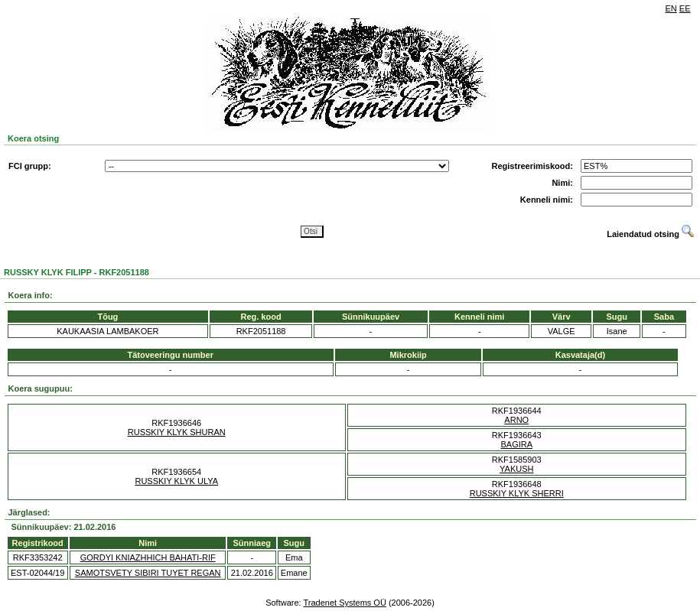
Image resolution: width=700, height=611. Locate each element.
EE (685, 8)
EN (671, 8)
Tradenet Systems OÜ (344, 603)
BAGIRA (516, 444)
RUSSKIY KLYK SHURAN (177, 432)
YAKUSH (516, 469)
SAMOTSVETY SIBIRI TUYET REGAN (148, 573)
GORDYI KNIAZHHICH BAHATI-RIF (148, 557)
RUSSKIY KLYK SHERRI (517, 493)
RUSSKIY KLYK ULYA (176, 481)
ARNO (516, 420)
